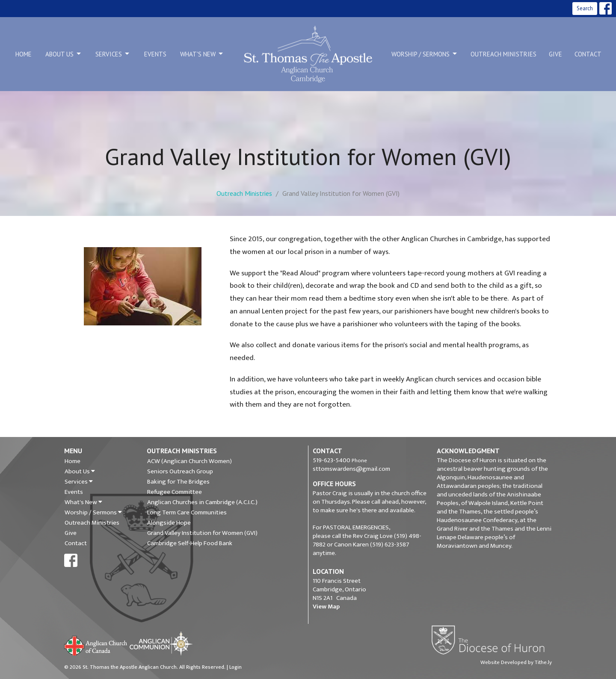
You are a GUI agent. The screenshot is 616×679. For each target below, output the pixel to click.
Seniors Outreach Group (180, 472)
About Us (64, 54)
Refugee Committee (175, 492)
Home (24, 54)
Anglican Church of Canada (96, 645)
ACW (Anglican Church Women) (190, 461)
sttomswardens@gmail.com (351, 469)
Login (235, 667)
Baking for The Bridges (178, 482)
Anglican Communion (161, 643)
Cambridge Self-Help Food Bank (190, 543)
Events (155, 54)
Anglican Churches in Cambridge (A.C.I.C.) (202, 502)
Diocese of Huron (491, 640)
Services (113, 54)
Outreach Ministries (503, 54)
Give (555, 54)
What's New (202, 54)
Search (585, 8)
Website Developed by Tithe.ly (516, 662)
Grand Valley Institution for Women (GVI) (202, 533)
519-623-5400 (332, 460)
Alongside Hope (169, 523)
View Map (326, 607)
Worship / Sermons (425, 54)
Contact (588, 54)
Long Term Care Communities (187, 513)
